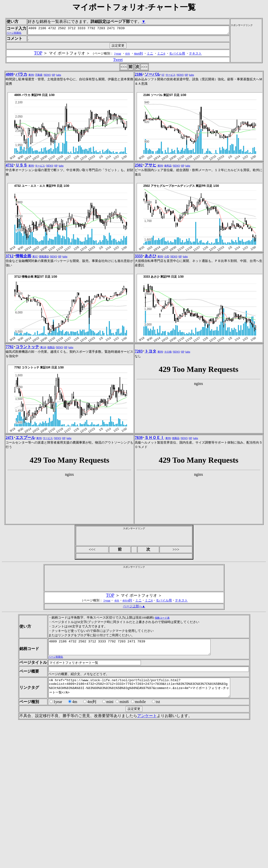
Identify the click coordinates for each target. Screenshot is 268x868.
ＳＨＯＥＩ (154, 501)
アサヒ (150, 228)
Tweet (119, 123)
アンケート (145, 786)
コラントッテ (27, 410)
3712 (10, 319)
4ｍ (129, 117)
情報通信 (44, 320)
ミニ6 (162, 117)
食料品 (168, 229)
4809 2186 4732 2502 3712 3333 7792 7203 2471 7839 (122, 59)
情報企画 (23, 319)
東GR (43, 411)
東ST (35, 320)
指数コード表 (161, 681)
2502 (139, 228)
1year (119, 117)
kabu (59, 138)
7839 (139, 501)
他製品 (51, 411)
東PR (31, 138)
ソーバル (152, 138)
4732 (10, 228)
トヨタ (150, 414)
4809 (10, 138)
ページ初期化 (54, 723)
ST (163, 138)
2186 (139, 138)
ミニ (151, 117)
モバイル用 (178, 117)
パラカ (21, 138)
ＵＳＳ (21, 228)
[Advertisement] (251, 74)
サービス (171, 138)
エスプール (25, 501)
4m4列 (139, 117)
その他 (168, 415)
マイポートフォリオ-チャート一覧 (134, 7)
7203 (139, 414)
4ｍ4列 (127, 664)
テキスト (196, 117)
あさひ (150, 319)
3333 (139, 319)
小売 (167, 320)
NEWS (47, 138)
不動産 (39, 138)
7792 (10, 410)
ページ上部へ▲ (134, 670)
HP (54, 138)
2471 (10, 501)
